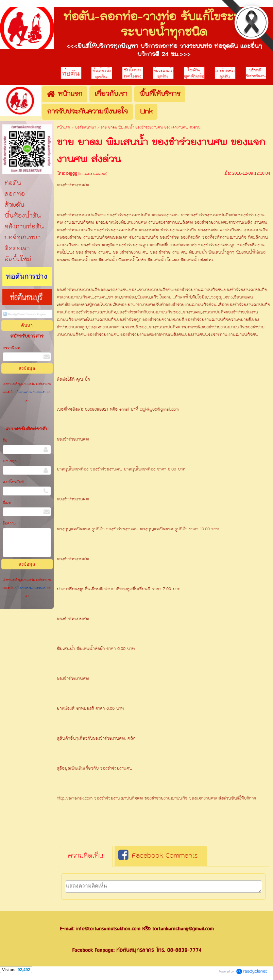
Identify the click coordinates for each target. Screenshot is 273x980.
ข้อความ (9, 524)
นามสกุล (10, 461)
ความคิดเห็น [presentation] (86, 856)
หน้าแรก (63, 128)
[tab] (86, 856)
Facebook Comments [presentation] (158, 856)
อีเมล (7, 503)
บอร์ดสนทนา (85, 128)
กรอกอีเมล (11, 348)
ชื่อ (5, 441)
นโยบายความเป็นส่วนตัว (30, 393)
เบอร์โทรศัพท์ (13, 482)
